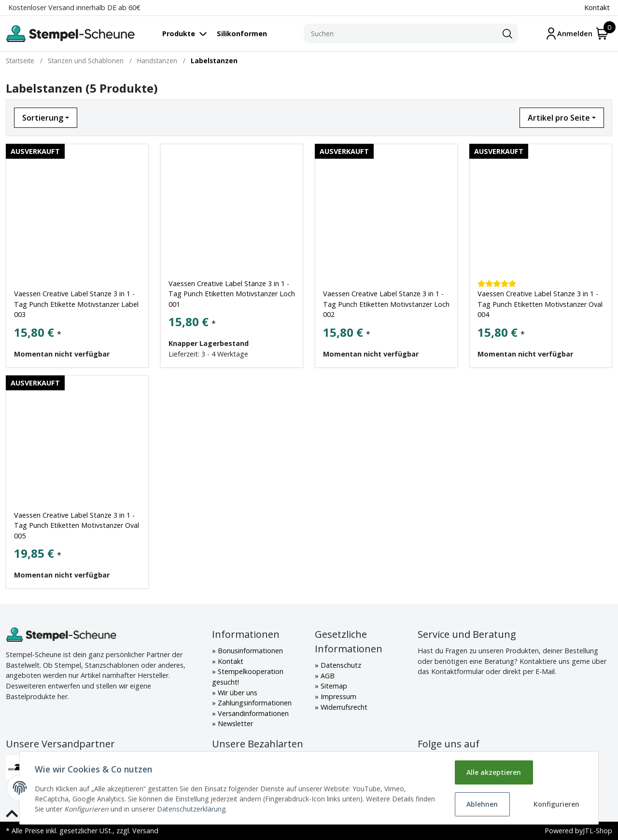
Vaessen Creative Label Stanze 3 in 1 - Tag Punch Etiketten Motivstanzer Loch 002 (386, 304)
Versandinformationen (252, 713)
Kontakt (597, 7)
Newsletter (234, 723)
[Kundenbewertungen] (497, 283)
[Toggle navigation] (190, 34)
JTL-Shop (597, 831)
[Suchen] (400, 34)
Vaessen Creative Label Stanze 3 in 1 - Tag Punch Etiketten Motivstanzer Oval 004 (540, 304)
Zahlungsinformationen (254, 703)
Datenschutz (340, 665)
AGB (327, 676)
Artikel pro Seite (559, 118)
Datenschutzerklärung (192, 809)
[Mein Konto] (569, 34)
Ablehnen (482, 804)
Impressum (337, 696)
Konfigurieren (556, 804)
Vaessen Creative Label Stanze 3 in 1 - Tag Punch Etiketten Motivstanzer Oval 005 (77, 525)
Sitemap (333, 686)
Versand (145, 831)
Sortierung (43, 118)
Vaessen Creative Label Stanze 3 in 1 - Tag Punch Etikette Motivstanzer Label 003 (76, 304)
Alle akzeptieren (494, 772)
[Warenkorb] (602, 34)
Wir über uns (237, 693)
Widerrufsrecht (343, 707)
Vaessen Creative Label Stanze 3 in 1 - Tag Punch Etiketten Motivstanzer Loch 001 (232, 294)
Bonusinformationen (249, 651)
